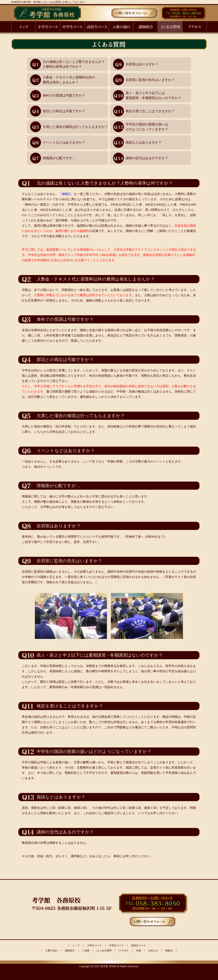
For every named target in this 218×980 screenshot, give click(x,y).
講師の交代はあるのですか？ (147, 158)
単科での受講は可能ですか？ (64, 95)
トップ (76, 945)
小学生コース (94, 945)
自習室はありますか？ (142, 64)
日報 (138, 951)
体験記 (66, 194)
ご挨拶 (86, 951)
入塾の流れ (52, 951)
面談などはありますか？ (144, 142)
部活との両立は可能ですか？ (64, 111)
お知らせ (153, 951)
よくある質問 (104, 951)
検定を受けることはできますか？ (150, 111)
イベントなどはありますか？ (64, 142)
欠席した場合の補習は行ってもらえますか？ (75, 127)
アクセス (124, 951)
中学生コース (116, 945)
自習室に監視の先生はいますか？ (150, 80)
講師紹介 (70, 951)
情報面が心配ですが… (59, 158)
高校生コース (138, 945)
